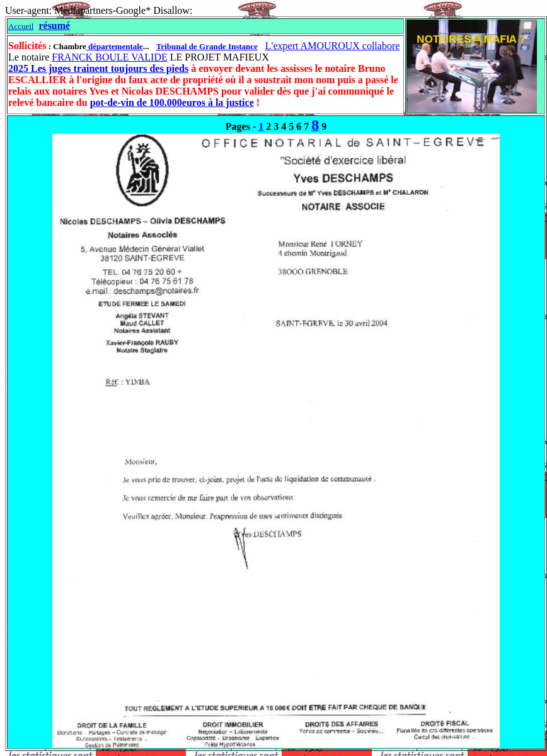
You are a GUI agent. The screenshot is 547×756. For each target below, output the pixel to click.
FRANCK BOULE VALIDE (109, 57)
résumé (54, 26)
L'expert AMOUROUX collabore (333, 46)
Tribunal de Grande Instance (207, 46)
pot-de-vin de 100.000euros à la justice (172, 102)
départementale (115, 46)
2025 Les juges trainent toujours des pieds (98, 68)
